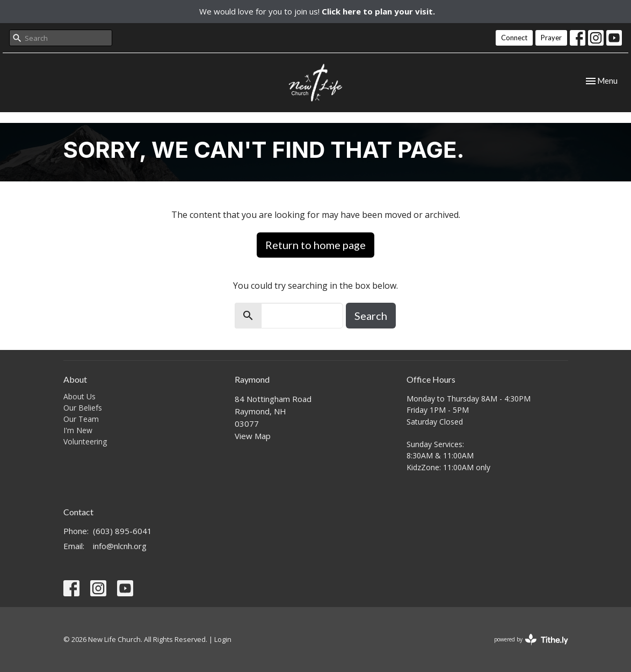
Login (223, 639)
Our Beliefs (83, 408)
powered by (531, 640)
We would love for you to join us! (317, 11)
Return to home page (315, 245)
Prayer (551, 38)
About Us (79, 396)
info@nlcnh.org (120, 546)
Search (371, 316)
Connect (514, 38)
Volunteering (85, 441)
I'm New (78, 430)
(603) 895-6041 (122, 531)
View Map (253, 436)
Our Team (81, 419)
